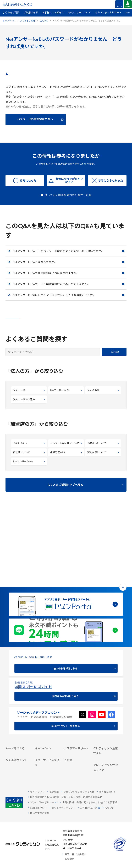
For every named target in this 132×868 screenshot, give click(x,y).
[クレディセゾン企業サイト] (106, 683)
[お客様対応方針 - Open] (89, 808)
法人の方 (44, 21)
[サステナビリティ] (106, 698)
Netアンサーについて (79, 13)
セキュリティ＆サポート (108, 13)
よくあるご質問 (11, 13)
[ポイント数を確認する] (18, 769)
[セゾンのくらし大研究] (106, 758)
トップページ (9, 21)
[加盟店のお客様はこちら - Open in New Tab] (66, 613)
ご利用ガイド (31, 13)
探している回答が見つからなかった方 (68, 195)
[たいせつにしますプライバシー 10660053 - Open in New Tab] (119, 851)
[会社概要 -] (106, 689)
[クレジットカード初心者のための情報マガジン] (106, 734)
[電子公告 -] (106, 707)
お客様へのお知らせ (53, 13)
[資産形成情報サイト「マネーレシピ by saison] (106, 748)
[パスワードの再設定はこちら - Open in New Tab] (36, 120)
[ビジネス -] (106, 694)
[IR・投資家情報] (106, 703)
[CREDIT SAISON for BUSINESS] (66, 585)
